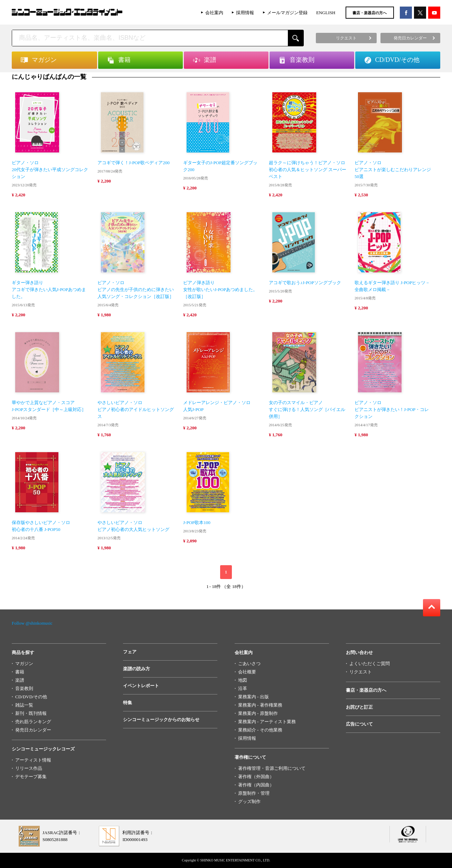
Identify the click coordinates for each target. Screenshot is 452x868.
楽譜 (20, 680)
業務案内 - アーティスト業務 (267, 722)
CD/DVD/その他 (31, 697)
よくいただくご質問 (370, 664)
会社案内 (214, 13)
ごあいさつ (249, 664)
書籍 (20, 672)
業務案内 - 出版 (253, 697)
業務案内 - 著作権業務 (260, 705)
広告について (359, 724)
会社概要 (247, 672)
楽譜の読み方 (136, 669)
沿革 (243, 688)
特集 (128, 703)
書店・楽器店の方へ (370, 13)
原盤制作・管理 (254, 793)
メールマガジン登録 (287, 13)
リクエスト (361, 672)
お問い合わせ (359, 652)
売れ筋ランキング (33, 722)
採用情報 (245, 13)
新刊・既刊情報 (31, 713)
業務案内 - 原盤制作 (258, 713)
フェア (130, 652)
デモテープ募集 (31, 777)
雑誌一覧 (24, 705)
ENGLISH (326, 13)
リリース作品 (29, 768)
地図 (243, 680)
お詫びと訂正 (359, 707)
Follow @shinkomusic (32, 623)
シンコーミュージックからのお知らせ (161, 720)
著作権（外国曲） (256, 777)
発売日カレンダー (33, 730)
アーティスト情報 (33, 760)
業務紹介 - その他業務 (260, 730)
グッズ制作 (249, 801)
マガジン (24, 664)
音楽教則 (24, 688)
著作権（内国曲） (256, 785)
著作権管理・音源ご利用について (272, 768)
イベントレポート (141, 686)
